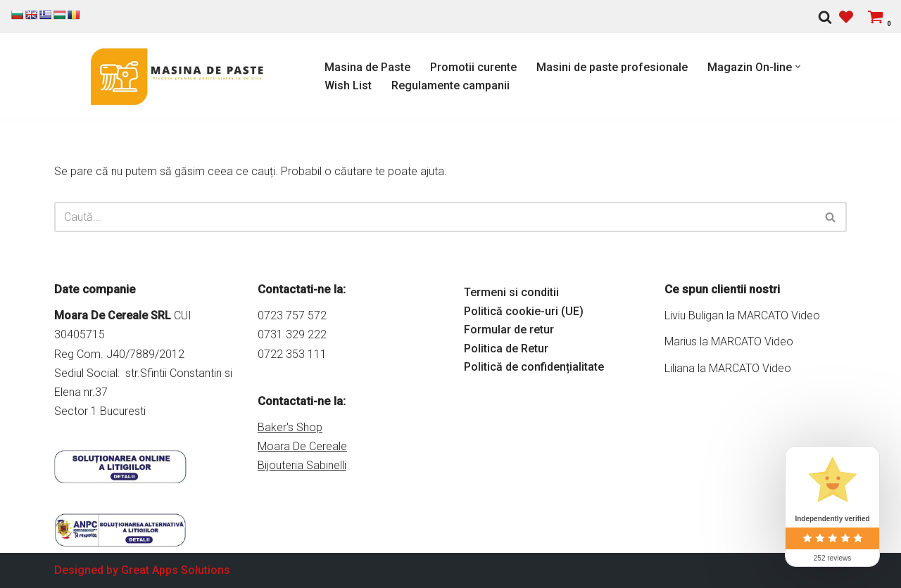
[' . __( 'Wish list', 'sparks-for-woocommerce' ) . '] (846, 17)
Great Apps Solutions (176, 570)
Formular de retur (509, 330)
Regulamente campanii (450, 85)
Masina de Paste (367, 67)
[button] (798, 66)
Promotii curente (473, 67)
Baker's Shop (290, 427)
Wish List (348, 85)
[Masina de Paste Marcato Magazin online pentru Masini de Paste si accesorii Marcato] (177, 76)
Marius (681, 341)
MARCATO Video (779, 315)
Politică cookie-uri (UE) (524, 311)
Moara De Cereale (302, 446)
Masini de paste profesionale (612, 67)
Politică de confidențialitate (534, 367)
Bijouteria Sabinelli (302, 465)
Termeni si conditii (511, 292)
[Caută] (825, 17)
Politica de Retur (506, 349)
